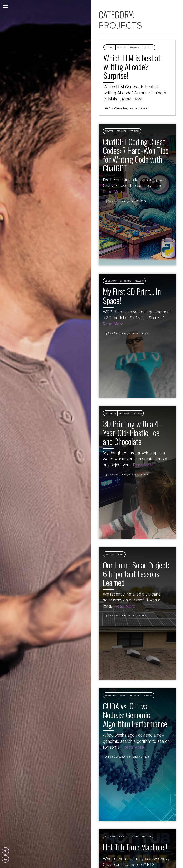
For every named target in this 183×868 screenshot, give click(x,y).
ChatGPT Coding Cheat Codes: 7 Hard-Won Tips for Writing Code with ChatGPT (136, 155)
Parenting (124, 413)
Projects (122, 47)
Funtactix (124, 837)
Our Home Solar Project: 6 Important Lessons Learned (136, 574)
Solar (121, 554)
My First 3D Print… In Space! (132, 296)
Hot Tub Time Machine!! (135, 847)
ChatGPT (110, 47)
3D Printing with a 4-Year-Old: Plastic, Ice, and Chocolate (132, 432)
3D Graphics (111, 281)
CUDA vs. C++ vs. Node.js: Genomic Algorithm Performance (135, 715)
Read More (132, 99)
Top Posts (148, 47)
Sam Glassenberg (118, 108)
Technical (135, 47)
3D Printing (126, 281)
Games (135, 837)
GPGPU (123, 696)
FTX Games (110, 837)
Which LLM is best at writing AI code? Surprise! (132, 67)
